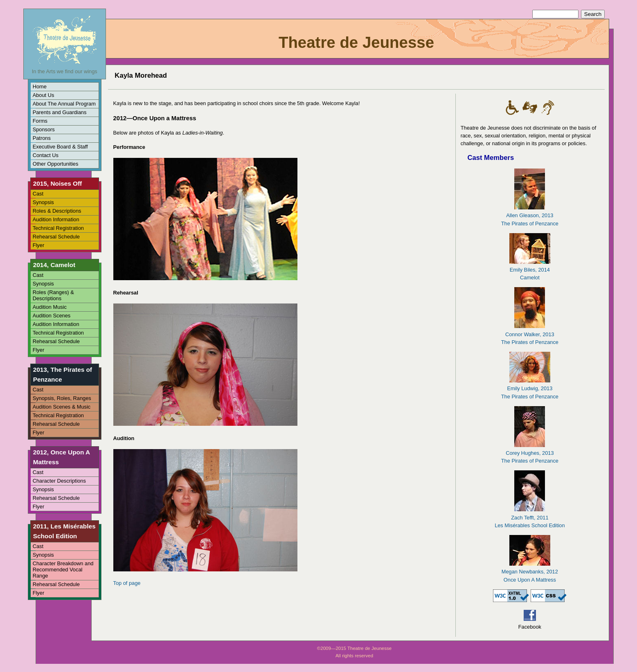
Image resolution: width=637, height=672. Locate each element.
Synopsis (43, 202)
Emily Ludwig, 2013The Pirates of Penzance (530, 388)
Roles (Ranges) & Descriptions (53, 295)
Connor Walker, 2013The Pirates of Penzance (530, 334)
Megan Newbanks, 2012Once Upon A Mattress (530, 572)
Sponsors (44, 129)
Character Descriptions (59, 481)
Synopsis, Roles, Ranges (62, 398)
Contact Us (46, 155)
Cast (38, 194)
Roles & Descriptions (57, 211)
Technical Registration (58, 228)
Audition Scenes (52, 316)
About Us (44, 95)
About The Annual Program (64, 104)
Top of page (127, 583)
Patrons (42, 138)
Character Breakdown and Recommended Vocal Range (63, 570)
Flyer (38, 245)
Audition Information (56, 219)
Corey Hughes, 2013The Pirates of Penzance (530, 453)
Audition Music (50, 307)
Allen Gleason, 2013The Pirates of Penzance (530, 215)
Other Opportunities (56, 164)
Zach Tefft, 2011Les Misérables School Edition (530, 517)
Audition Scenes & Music (62, 407)
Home (40, 87)
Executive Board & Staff (60, 147)
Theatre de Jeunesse (356, 42)
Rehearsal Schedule (56, 237)
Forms (40, 121)
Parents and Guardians (60, 112)
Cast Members (491, 158)
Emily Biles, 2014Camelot (530, 270)
